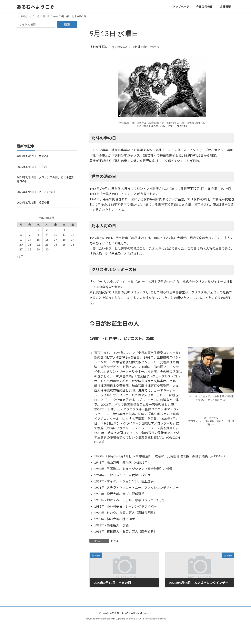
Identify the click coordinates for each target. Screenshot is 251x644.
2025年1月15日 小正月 (32, 167)
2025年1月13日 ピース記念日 (36, 192)
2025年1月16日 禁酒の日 (33, 156)
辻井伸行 (209, 418)
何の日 (115, 541)
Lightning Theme (125, 619)
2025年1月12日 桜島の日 (33, 202)
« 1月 (20, 257)
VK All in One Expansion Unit (151, 619)
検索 (67, 24)
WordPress (104, 619)
